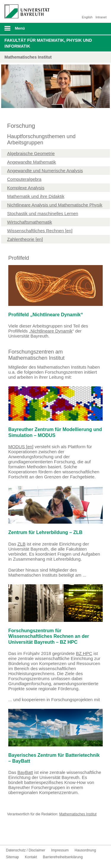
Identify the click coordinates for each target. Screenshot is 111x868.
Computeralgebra (24, 179)
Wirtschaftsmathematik (30, 222)
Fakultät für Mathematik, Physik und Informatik (48, 43)
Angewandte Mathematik (32, 162)
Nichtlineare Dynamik (52, 331)
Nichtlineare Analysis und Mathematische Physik (55, 205)
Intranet (101, 17)
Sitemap (12, 857)
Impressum (60, 850)
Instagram (30, 834)
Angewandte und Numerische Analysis (45, 171)
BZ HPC (84, 653)
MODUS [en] (21, 447)
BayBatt (25, 772)
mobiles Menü (25, 30)
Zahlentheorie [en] (25, 239)
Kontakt (49, 834)
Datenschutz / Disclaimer (26, 850)
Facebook (11, 834)
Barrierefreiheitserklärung (63, 857)
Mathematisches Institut (78, 814)
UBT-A (39, 834)
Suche (97, 29)
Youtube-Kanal (20, 834)
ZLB (22, 544)
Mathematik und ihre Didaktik (36, 196)
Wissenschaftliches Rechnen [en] (40, 231)
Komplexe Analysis (26, 188)
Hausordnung (85, 850)
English (87, 17)
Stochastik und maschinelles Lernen (43, 213)
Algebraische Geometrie (31, 153)
